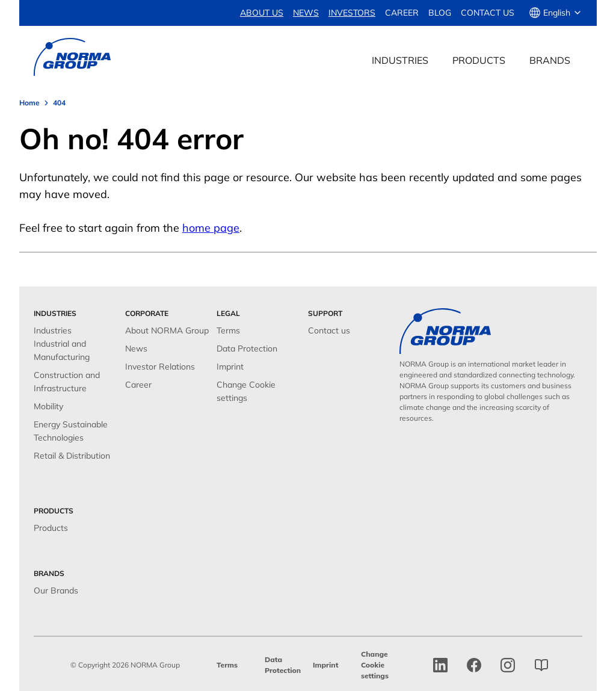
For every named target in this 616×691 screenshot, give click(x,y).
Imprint (230, 367)
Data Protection (247, 349)
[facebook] (474, 665)
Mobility (48, 406)
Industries (53, 330)
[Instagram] (508, 665)
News (136, 349)
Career (402, 13)
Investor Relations (160, 367)
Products (51, 528)
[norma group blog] (541, 665)
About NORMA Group (167, 330)
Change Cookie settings (375, 665)
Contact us (488, 13)
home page (211, 228)
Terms (228, 330)
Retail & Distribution (72, 456)
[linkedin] (440, 665)
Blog (440, 13)
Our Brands (56, 590)
